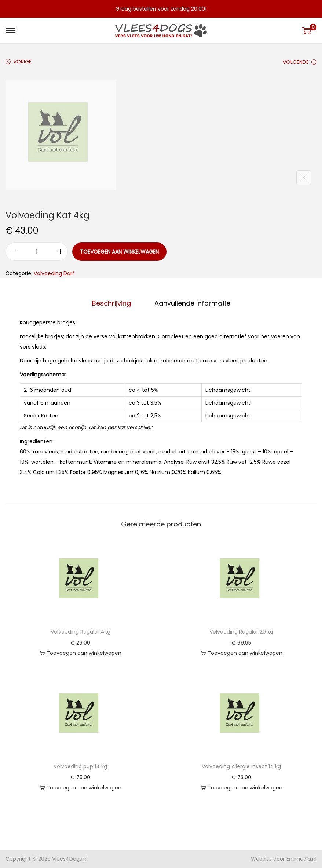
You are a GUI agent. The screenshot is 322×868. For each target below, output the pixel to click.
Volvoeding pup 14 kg (80, 766)
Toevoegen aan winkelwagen (119, 252)
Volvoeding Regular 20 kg (241, 632)
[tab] (111, 303)
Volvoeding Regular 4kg (80, 632)
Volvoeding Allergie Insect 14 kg (241, 766)
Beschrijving (111, 303)
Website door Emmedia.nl (284, 859)
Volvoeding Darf (54, 273)
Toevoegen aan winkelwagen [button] (80, 653)
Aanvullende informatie (192, 303)
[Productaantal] (37, 252)
